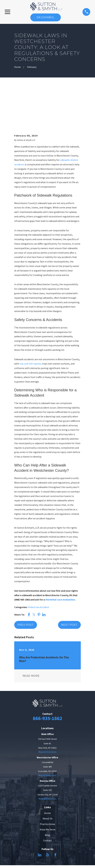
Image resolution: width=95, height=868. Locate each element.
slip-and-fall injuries (30, 324)
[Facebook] (55, 815)
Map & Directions (48, 712)
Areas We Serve (48, 790)
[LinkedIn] (40, 815)
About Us (48, 779)
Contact (48, 801)
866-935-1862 (48, 678)
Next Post (69, 585)
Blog (47, 795)
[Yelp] (48, 815)
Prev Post (26, 585)
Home (48, 773)
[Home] (46, 6)
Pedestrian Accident (39, 567)
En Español (46, 17)
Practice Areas (48, 784)
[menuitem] (40, 853)
